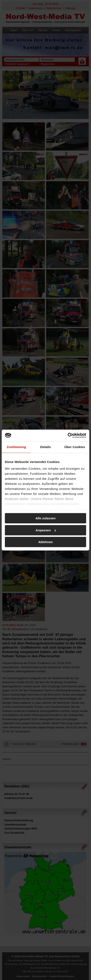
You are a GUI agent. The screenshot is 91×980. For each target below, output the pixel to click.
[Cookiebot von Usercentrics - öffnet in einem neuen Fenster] (68, 435)
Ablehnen (45, 542)
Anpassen (46, 530)
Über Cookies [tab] (75, 447)
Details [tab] (45, 447)
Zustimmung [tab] (16, 447)
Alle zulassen (45, 518)
